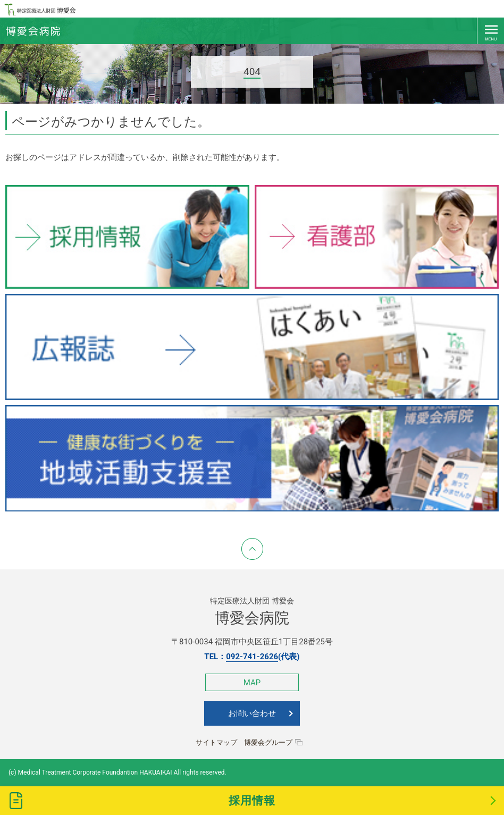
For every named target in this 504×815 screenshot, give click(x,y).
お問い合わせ (252, 713)
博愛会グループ (268, 742)
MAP (252, 683)
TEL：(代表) (252, 657)
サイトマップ (216, 742)
